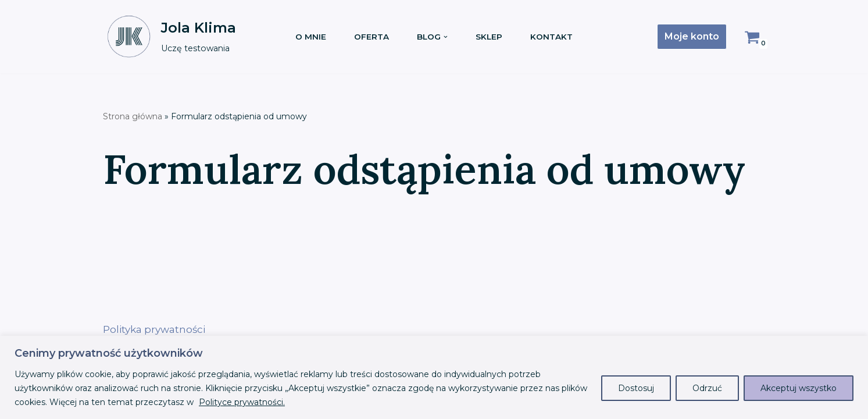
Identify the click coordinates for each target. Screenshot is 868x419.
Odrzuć (707, 388)
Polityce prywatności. (242, 402)
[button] (446, 37)
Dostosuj (636, 388)
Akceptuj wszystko (799, 388)
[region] (434, 377)
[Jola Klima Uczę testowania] (169, 37)
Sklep (489, 37)
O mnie (311, 37)
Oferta (372, 37)
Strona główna (133, 116)
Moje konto (692, 36)
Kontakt (551, 37)
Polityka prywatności (154, 329)
